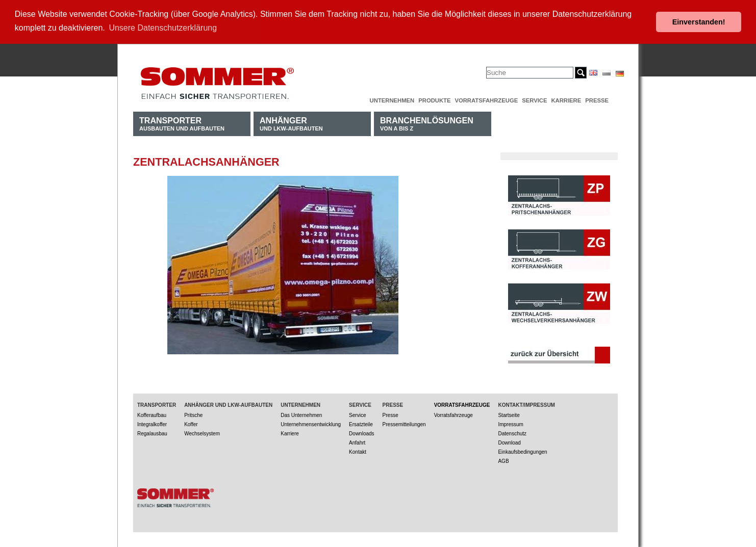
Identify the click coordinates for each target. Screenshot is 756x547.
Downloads (361, 433)
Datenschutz (512, 433)
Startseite (509, 415)
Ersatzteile (361, 424)
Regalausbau (152, 433)
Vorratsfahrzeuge (486, 100)
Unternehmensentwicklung (311, 424)
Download (509, 442)
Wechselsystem (202, 433)
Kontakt (358, 451)
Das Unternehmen (301, 415)
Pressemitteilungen (404, 424)
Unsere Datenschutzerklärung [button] (163, 28)
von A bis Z (427, 123)
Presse (597, 100)
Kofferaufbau (152, 415)
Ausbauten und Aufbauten (182, 123)
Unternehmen (392, 100)
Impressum (510, 424)
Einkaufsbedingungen (522, 451)
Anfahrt (357, 442)
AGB (503, 461)
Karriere (566, 100)
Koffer (191, 424)
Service (534, 100)
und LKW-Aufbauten (291, 123)
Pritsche (193, 415)
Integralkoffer (152, 424)
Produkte (434, 100)
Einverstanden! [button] (699, 22)
